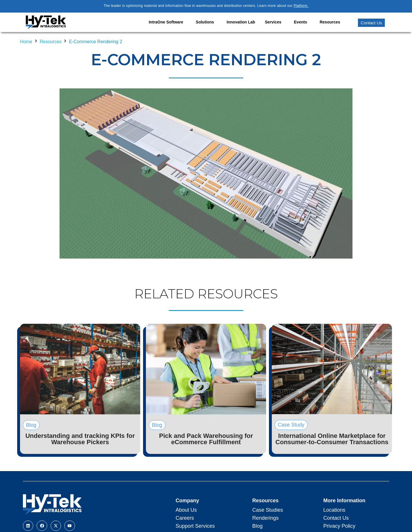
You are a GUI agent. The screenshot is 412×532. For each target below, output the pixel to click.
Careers (185, 518)
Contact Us (336, 518)
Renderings (266, 518)
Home (26, 42)
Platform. (301, 6)
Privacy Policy (339, 526)
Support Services (195, 526)
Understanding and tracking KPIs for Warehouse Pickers (80, 439)
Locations (334, 510)
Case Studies (268, 510)
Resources (51, 42)
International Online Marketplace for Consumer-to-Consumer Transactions (332, 439)
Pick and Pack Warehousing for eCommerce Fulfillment (206, 439)
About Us (186, 510)
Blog (257, 526)
